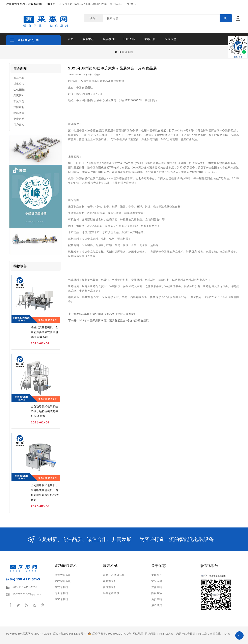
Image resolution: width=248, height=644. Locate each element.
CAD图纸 (129, 39)
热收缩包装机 (63, 581)
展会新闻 (109, 39)
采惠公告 (150, 39)
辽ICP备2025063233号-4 (70, 634)
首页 (71, 39)
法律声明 (19, 107)
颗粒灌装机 (110, 581)
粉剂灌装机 (110, 587)
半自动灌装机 (111, 593)
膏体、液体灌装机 (114, 575)
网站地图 (138, 634)
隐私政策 (19, 113)
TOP (239, 635)
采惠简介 (19, 95)
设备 (93, 18)
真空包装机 (61, 599)
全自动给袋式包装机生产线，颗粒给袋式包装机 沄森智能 (45, 411)
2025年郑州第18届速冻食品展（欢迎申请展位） (107, 314)
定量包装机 (61, 593)
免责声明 (19, 119)
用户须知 (19, 125)
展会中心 (88, 39)
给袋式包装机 (63, 575)
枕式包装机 (61, 587)
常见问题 (19, 101)
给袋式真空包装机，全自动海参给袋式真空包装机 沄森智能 (45, 332)
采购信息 (171, 39)
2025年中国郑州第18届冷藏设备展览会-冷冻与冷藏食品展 (113, 320)
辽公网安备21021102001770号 (109, 634)
